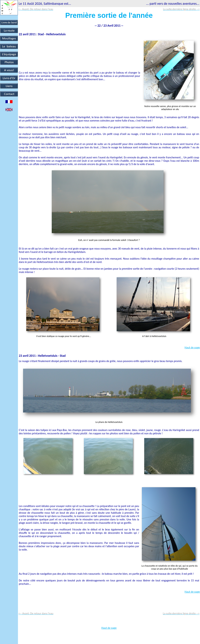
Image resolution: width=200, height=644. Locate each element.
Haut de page (192, 347)
